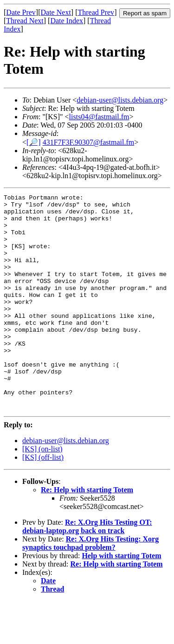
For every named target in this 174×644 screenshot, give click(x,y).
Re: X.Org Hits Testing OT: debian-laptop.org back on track (87, 570)
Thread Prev (96, 12)
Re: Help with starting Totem (87, 533)
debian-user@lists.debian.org (120, 100)
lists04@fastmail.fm (99, 117)
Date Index (67, 21)
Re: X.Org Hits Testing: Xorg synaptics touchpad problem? (90, 586)
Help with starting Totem (121, 599)
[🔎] (34, 142)
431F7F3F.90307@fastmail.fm (88, 142)
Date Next (56, 12)
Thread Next (25, 21)
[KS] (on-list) (42, 492)
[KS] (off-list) (43, 500)
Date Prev (21, 12)
